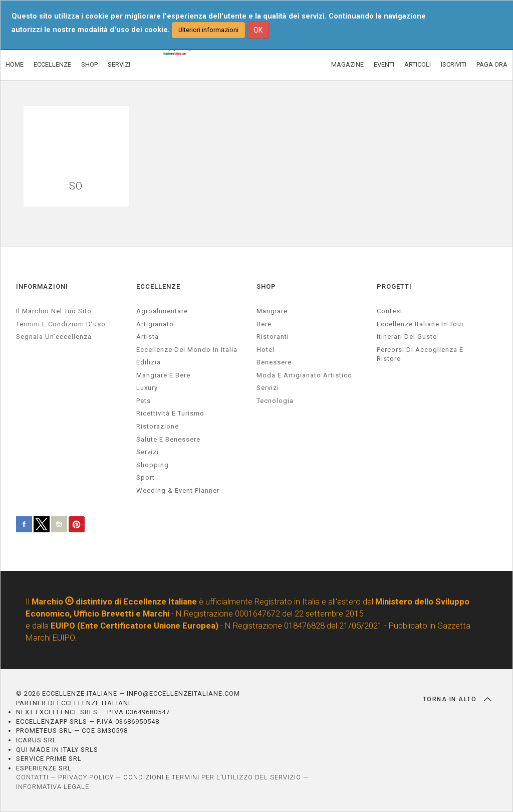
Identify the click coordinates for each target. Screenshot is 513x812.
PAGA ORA (492, 64)
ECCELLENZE (52, 64)
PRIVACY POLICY (86, 777)
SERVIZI (119, 64)
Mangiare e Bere (163, 375)
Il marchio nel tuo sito (54, 311)
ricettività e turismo (170, 413)
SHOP (89, 64)
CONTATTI (32, 777)
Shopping (153, 465)
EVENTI (384, 64)
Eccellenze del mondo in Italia (187, 350)
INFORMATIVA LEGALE (53, 787)
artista (148, 337)
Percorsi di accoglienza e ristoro (420, 354)
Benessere (274, 362)
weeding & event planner (178, 490)
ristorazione (158, 426)
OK (258, 30)
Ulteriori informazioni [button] (208, 30)
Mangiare (272, 311)
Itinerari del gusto (407, 337)
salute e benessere (168, 439)
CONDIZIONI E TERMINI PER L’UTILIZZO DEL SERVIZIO (212, 777)
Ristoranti (273, 337)
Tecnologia (275, 401)
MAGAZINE (347, 64)
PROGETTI (394, 286)
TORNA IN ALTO (457, 699)
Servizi (268, 388)
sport (146, 477)
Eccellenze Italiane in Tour (420, 324)
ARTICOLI (418, 64)
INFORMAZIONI (42, 286)
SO (76, 186)
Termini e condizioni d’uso (61, 324)
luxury (147, 388)
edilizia (149, 362)
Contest (390, 311)
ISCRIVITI (454, 64)
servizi (148, 452)
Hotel (266, 350)
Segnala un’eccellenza (54, 337)
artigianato (155, 324)
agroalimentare (162, 311)
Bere (264, 324)
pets (144, 401)
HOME (15, 64)
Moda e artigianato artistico (304, 375)
